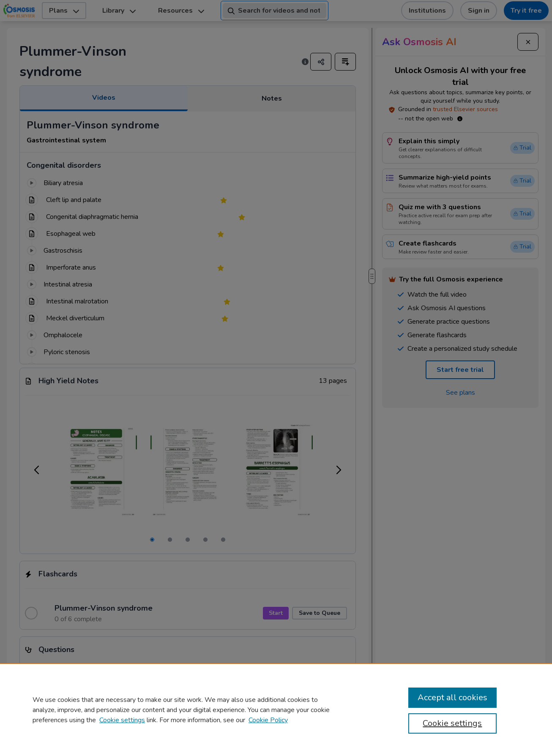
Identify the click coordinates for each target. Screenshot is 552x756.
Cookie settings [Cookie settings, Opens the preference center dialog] (452, 723)
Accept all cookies (452, 697)
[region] (276, 710)
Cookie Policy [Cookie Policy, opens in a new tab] (268, 720)
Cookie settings (122, 720)
